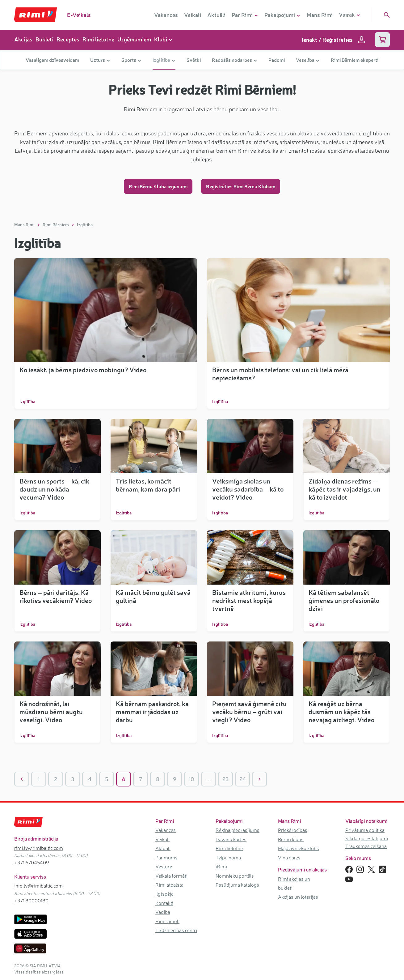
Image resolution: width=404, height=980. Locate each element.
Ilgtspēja (164, 894)
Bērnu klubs (291, 839)
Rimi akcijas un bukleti (294, 883)
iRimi (221, 867)
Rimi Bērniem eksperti (355, 60)
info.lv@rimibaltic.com (38, 886)
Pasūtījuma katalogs (237, 885)
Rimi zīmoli (167, 921)
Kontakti (164, 903)
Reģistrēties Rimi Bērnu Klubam (241, 186)
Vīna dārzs (289, 858)
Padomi (277, 60)
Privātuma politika (365, 830)
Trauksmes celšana (366, 846)
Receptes (68, 39)
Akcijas (23, 39)
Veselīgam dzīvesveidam (52, 60)
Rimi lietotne (98, 39)
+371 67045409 (32, 863)
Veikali (193, 15)
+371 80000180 (31, 901)
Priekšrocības (293, 830)
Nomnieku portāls (235, 876)
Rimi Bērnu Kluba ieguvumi (158, 186)
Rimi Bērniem (56, 225)
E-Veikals (79, 15)
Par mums (166, 858)
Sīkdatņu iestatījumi (367, 838)
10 (191, 779)
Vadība (163, 912)
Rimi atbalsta (169, 885)
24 (243, 779)
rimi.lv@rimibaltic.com (39, 848)
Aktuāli (216, 15)
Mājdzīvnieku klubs (299, 848)
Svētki (194, 60)
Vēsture (164, 867)
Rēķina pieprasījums (238, 830)
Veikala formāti (171, 876)
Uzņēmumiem (134, 39)
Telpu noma (228, 858)
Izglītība (85, 225)
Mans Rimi (320, 15)
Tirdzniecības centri (176, 930)
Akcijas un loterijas (298, 897)
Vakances (166, 15)
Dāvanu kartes (231, 839)
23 (226, 779)
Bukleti (44, 39)
